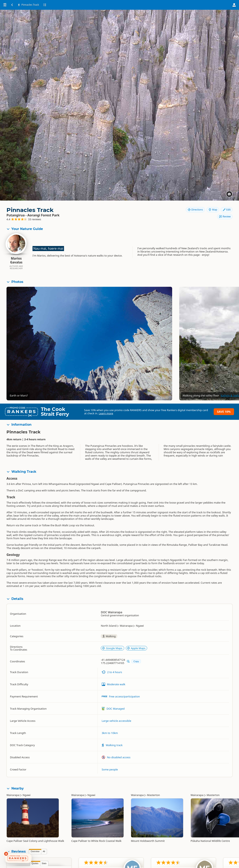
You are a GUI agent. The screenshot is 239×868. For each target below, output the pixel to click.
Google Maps (112, 648)
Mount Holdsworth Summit (148, 841)
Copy (136, 661)
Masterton (154, 795)
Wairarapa (13, 795)
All (44, 851)
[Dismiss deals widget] (6, 854)
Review (225, 216)
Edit (227, 210)
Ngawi (27, 795)
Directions (195, 210)
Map (213, 210)
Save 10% (224, 412)
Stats (44, 863)
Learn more (106, 413)
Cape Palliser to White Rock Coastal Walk (96, 841)
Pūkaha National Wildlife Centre (210, 841)
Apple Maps (136, 648)
